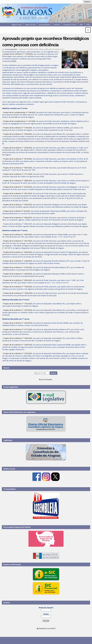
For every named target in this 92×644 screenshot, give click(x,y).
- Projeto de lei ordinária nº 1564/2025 (17, 134)
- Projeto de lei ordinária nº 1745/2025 (17, 128)
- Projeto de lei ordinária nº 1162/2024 (17, 304)
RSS (81, 25)
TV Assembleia (10, 489)
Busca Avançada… (46, 379)
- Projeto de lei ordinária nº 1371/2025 (17, 329)
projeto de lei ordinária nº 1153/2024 (18, 54)
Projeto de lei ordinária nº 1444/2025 (18, 261)
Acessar (87, 2)
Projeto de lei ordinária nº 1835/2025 (18, 280)
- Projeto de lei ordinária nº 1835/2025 (17, 235)
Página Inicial (16, 25)
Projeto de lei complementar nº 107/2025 (19, 121)
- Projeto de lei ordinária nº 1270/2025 (17, 353)
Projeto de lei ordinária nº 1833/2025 (18, 187)
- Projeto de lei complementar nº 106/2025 (19, 112)
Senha (46, 614)
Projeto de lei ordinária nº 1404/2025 (18, 274)
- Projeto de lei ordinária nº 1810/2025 (17, 159)
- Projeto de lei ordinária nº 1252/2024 (17, 310)
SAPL (88, 25)
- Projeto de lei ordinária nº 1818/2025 (17, 148)
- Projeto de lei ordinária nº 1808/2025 (17, 181)
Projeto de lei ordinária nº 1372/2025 (18, 267)
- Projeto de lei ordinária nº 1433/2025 (17, 323)
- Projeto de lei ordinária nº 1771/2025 (17, 174)
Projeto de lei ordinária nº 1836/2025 (18, 218)
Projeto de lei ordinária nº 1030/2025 (18, 205)
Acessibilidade (44, 25)
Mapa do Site (30, 25)
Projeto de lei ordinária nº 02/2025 (17, 211)
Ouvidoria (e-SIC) (70, 25)
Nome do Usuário (46, 608)
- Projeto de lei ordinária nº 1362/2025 (17, 338)
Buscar (6, 368)
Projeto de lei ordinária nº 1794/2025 (18, 287)
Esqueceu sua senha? (46, 628)
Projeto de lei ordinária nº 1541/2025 (18, 241)
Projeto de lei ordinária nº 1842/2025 (18, 252)
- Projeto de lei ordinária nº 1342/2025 (17, 345)
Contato (57, 25)
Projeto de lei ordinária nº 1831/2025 (18, 193)
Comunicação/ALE (11, 49)
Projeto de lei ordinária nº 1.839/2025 (18, 293)
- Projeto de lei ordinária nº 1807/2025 (17, 168)
